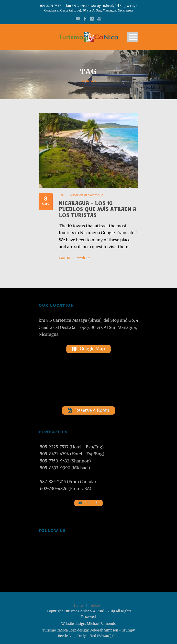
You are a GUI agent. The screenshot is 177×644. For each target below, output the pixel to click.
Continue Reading (74, 258)
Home (79, 606)
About (96, 606)
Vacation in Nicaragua (87, 195)
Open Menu (133, 37)
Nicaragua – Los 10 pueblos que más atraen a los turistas (97, 210)
